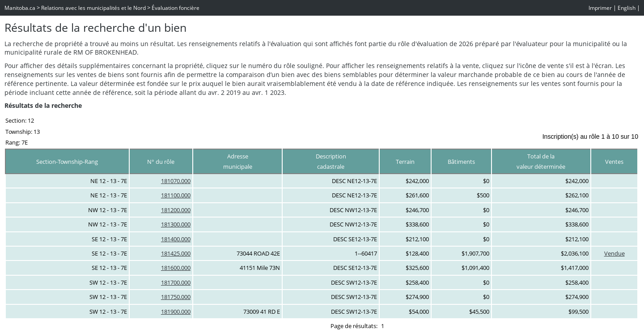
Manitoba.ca (20, 8)
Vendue (614, 253)
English (627, 8)
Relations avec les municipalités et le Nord (93, 8)
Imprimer (600, 8)
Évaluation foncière (176, 8)
